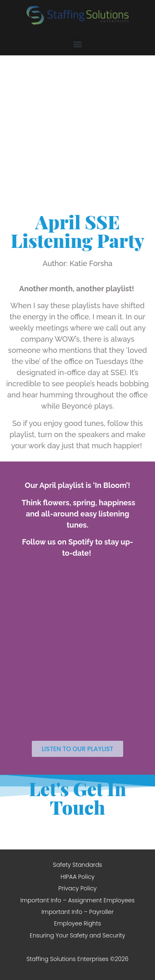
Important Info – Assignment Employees (77, 900)
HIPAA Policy (77, 877)
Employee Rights (78, 923)
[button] (77, 44)
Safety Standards (77, 865)
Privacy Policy (77, 888)
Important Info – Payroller (77, 912)
